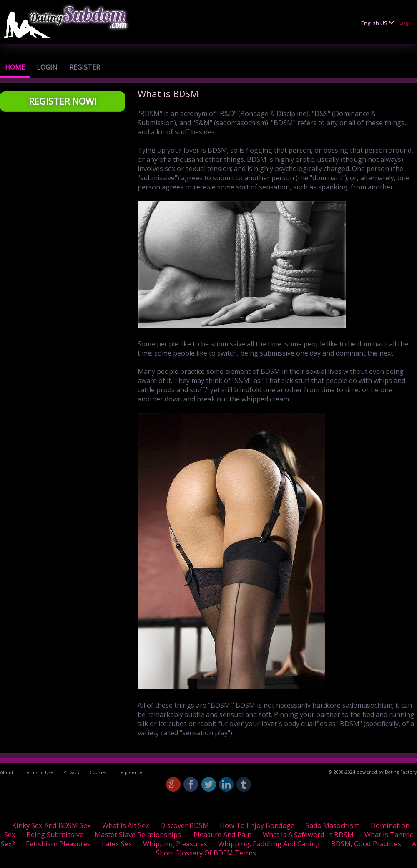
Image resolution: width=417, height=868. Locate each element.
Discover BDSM (185, 825)
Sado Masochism (333, 825)
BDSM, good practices (366, 844)
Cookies (98, 772)
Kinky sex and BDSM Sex (51, 825)
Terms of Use (38, 772)
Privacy (72, 772)
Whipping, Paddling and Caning (269, 844)
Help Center (131, 772)
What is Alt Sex (126, 825)
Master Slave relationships (138, 835)
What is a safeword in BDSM (308, 835)
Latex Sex (117, 844)
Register (85, 67)
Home (15, 67)
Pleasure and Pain (222, 835)
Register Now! (63, 101)
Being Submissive (55, 835)
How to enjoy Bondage (257, 825)
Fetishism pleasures (58, 844)
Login (406, 23)
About (7, 772)
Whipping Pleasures (175, 844)
